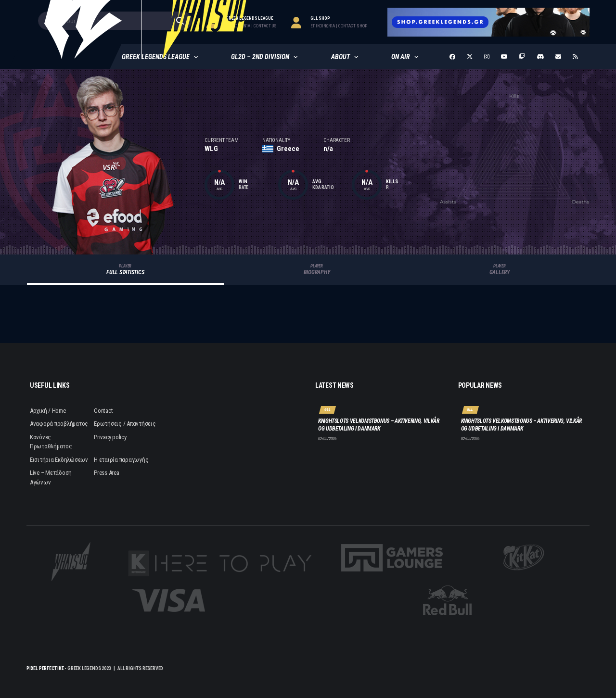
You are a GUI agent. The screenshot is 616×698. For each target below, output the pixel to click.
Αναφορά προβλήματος (59, 424)
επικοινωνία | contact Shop (339, 26)
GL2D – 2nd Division (260, 57)
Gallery (500, 270)
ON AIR (401, 57)
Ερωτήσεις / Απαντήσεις (125, 424)
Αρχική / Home (48, 411)
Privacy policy (110, 437)
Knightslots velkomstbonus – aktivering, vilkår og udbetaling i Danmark (379, 425)
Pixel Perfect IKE (45, 668)
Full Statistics (125, 270)
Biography (317, 270)
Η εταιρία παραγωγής (121, 460)
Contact (103, 411)
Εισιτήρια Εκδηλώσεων (59, 460)
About (340, 57)
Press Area (106, 473)
